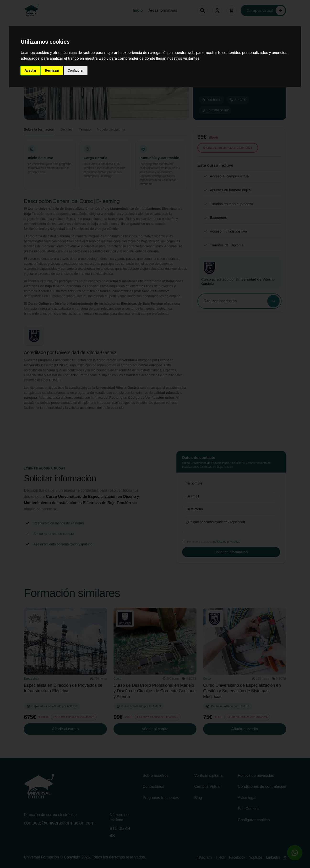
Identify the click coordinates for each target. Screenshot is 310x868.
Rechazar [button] (52, 70)
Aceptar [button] (31, 70)
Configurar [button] (76, 70)
